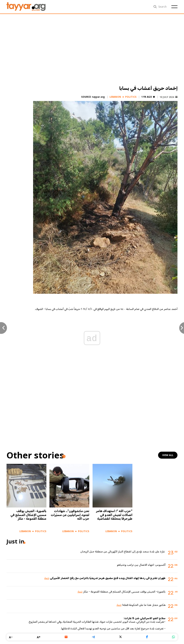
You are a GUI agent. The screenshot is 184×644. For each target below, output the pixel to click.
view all (168, 455)
